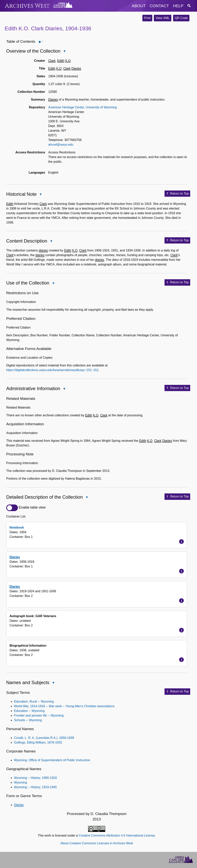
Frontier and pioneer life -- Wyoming (39, 715)
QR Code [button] (181, 18)
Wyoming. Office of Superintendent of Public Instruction (52, 760)
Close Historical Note (40, 195)
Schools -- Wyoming (28, 720)
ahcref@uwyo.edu (61, 145)
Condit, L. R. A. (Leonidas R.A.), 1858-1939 (44, 738)
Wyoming (21, 782)
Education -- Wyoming (29, 711)
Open (42, 42)
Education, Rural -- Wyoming (34, 701)
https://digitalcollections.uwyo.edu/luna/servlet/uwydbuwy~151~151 (52, 370)
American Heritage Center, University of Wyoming (82, 107)
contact (159, 6)
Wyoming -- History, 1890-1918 (35, 778)
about (139, 6)
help (178, 6)
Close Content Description (51, 241)
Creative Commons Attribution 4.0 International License (117, 835)
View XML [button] (163, 18)
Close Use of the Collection (53, 284)
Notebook (17, 527)
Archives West (27, 6)
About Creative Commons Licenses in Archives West (97, 843)
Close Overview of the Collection (64, 52)
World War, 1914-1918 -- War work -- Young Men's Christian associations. (65, 706)
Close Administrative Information (64, 389)
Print (147, 18)
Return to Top (177, 194)
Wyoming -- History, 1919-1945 (35, 787)
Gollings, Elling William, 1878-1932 (38, 742)
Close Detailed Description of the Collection (87, 498)
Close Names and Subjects (53, 683)
